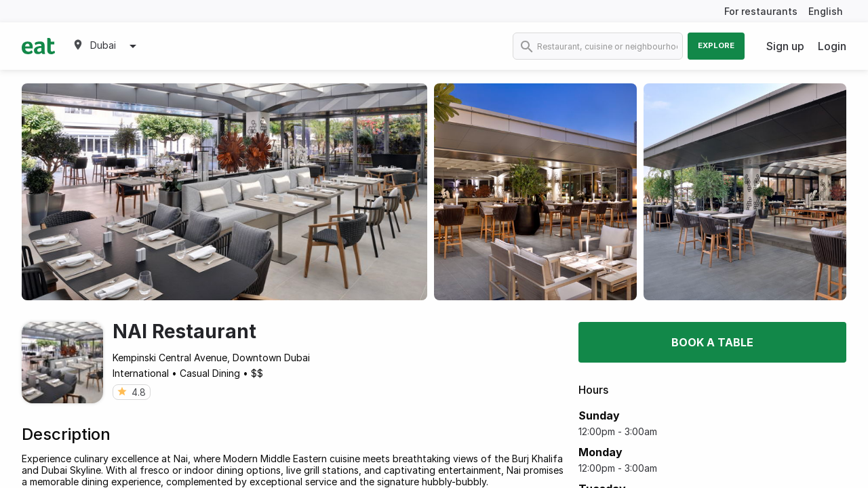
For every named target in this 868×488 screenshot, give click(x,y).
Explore (716, 45)
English (826, 11)
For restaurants (761, 11)
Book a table (712, 342)
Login (832, 46)
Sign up (785, 46)
